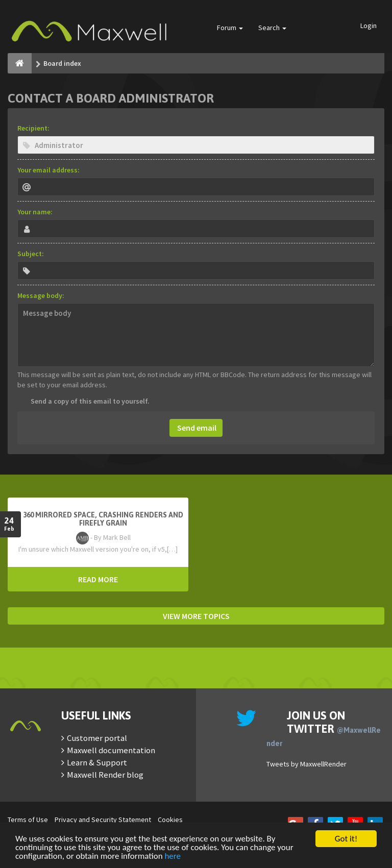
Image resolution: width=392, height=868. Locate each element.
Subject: (31, 254)
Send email (196, 428)
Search (272, 28)
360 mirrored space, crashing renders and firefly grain (103, 519)
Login (369, 26)
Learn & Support (97, 762)
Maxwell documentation (111, 750)
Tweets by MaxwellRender (307, 764)
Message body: (41, 295)
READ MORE (98, 579)
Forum (230, 28)
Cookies (170, 820)
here (173, 857)
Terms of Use (28, 820)
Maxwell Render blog (105, 775)
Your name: (35, 212)
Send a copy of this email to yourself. (90, 401)
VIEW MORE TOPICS (196, 616)
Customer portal (97, 738)
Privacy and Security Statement (103, 820)
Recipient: (33, 128)
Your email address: (48, 170)
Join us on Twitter (324, 728)
